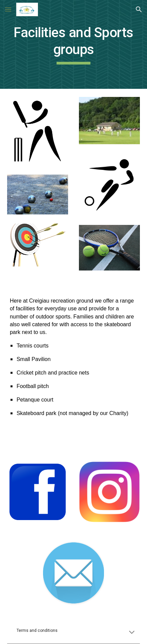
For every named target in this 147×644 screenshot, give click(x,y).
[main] (73, 44)
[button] (8, 9)
